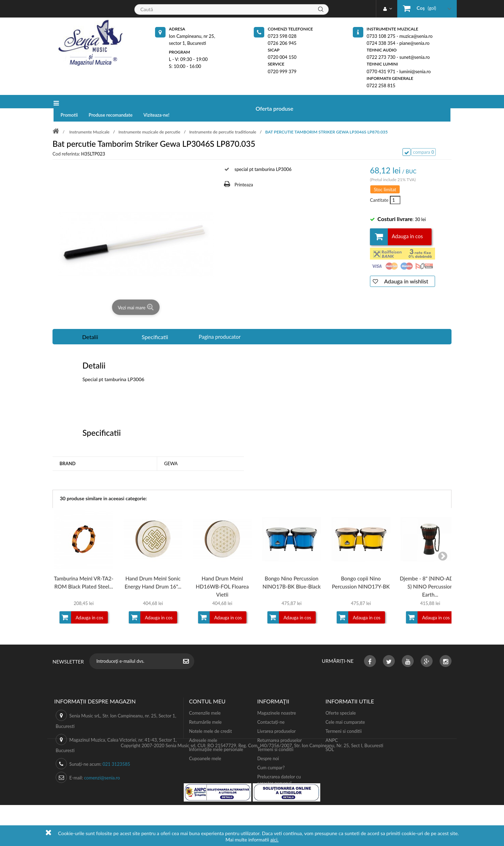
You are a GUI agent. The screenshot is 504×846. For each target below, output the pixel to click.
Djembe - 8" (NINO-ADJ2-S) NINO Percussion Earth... (430, 574)
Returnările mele (205, 709)
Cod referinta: (66, 141)
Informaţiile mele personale (216, 737)
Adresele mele (203, 728)
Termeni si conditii (275, 737)
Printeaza (244, 172)
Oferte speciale (341, 700)
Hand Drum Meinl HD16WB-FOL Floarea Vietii (222, 574)
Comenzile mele (205, 700)
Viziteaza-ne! (220, 102)
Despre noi (268, 746)
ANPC (332, 728)
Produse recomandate (174, 102)
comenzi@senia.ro (102, 765)
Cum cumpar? (271, 755)
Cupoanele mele (205, 746)
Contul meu (207, 689)
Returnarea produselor (279, 728)
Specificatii (155, 324)
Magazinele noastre (277, 700)
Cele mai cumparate (345, 709)
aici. (274, 840)
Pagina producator (220, 324)
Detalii (90, 324)
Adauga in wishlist (406, 269)
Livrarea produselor (276, 718)
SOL (330, 737)
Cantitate (379, 187)
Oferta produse (88, 102)
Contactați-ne (271, 709)
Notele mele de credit (211, 718)
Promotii (132, 102)
